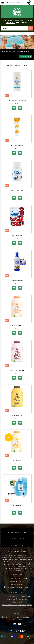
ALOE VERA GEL (17, 416)
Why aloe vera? (17, 602)
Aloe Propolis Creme (17, 146)
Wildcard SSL (30, 637)
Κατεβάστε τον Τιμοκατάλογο (17, 578)
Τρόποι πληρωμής (17, 584)
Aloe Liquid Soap (17, 506)
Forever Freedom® (17, 281)
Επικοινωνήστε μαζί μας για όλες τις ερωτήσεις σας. (17, 606)
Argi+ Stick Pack (17, 236)
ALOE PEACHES (17, 326)
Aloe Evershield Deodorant (17, 101)
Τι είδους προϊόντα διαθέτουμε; (17, 599)
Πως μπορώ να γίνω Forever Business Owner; (17, 596)
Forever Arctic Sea (17, 191)
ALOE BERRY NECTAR (17, 371)
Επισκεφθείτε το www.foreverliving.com (17, 587)
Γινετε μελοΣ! (25, 57)
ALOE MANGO (17, 461)
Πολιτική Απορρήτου (17, 581)
